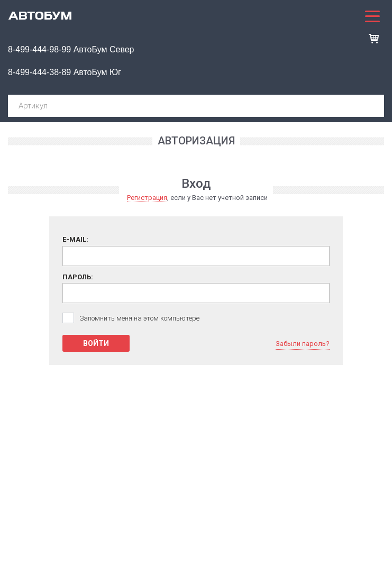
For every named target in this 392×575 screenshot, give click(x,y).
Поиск (372, 106)
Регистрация (147, 198)
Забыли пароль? (303, 344)
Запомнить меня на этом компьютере (139, 318)
